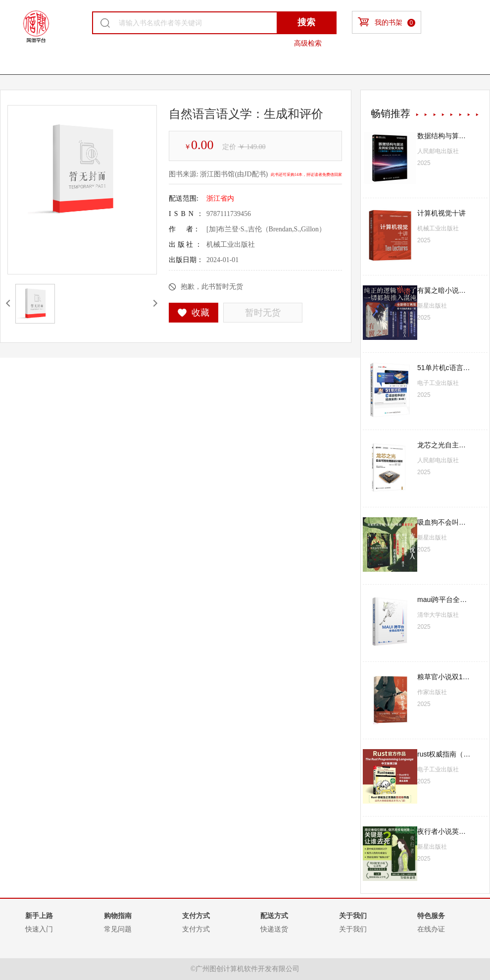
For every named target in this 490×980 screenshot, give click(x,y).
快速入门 (39, 929)
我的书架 (387, 22)
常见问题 (118, 929)
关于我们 (353, 929)
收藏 (194, 313)
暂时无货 (263, 313)
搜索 (306, 22)
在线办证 (431, 929)
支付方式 (196, 929)
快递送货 (274, 929)
